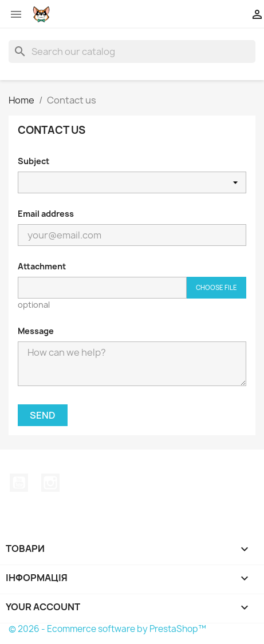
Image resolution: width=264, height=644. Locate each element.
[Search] (132, 51)
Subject (34, 161)
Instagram (50, 483)
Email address (46, 214)
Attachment (42, 266)
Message (36, 331)
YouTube (19, 483)
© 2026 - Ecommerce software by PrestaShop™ (107, 629)
